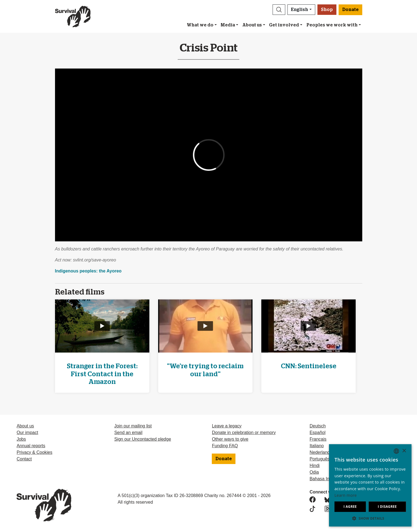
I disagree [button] (387, 507)
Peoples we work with (332, 25)
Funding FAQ (225, 446)
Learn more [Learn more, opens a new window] (346, 495)
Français (318, 439)
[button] (279, 10)
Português (319, 459)
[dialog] (370, 485)
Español (317, 433)
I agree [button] (350, 507)
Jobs (21, 439)
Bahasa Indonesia (327, 479)
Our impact (27, 433)
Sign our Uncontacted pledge (142, 439)
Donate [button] (350, 10)
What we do (200, 25)
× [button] (404, 451)
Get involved (284, 25)
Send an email (128, 433)
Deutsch (318, 426)
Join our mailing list (133, 426)
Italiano (317, 446)
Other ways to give (230, 439)
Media (228, 25)
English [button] (300, 10)
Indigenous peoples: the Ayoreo (88, 271)
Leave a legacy (227, 426)
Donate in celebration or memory (244, 433)
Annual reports (31, 446)
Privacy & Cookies (34, 452)
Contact (24, 459)
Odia (314, 472)
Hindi (314, 466)
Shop (327, 10)
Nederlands (321, 452)
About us (252, 25)
